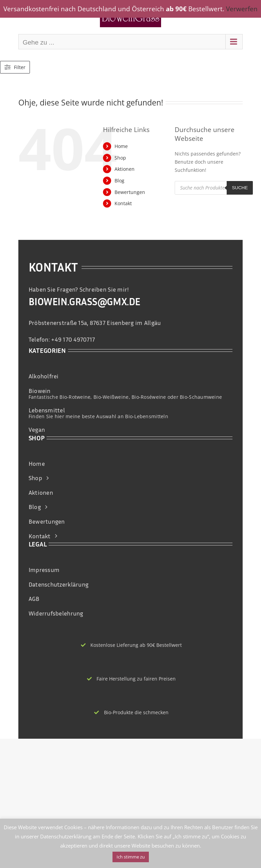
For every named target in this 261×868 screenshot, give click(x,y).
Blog (119, 181)
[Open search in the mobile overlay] (214, 188)
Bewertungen (130, 192)
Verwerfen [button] (242, 9)
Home (121, 146)
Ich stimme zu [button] (131, 857)
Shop (120, 158)
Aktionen (125, 169)
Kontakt (123, 203)
